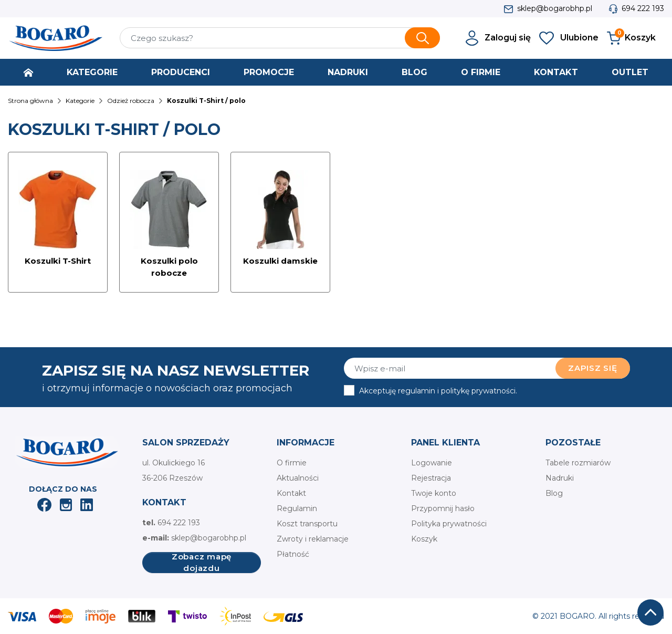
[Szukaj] (280, 38)
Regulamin (297, 508)
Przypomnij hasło (443, 508)
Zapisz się (593, 368)
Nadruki (560, 478)
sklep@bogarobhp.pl (555, 8)
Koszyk (424, 539)
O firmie (292, 463)
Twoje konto (434, 493)
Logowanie (432, 463)
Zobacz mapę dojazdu (202, 563)
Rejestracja (431, 478)
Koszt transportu (307, 524)
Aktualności (298, 478)
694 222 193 (643, 8)
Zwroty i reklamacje (313, 539)
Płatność (293, 554)
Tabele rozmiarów (578, 463)
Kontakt (291, 493)
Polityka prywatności (449, 524)
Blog (554, 493)
